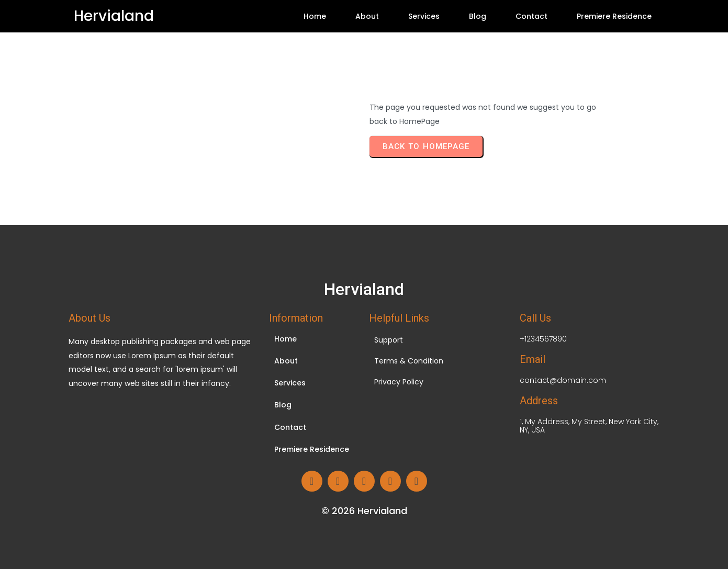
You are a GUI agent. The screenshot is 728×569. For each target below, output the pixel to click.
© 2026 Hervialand (364, 511)
